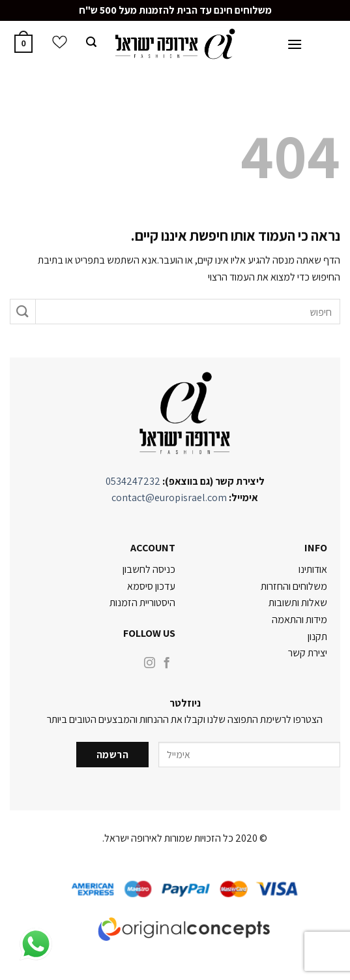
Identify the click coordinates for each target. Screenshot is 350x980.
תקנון (317, 636)
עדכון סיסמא (151, 586)
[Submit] (22, 312)
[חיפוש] (91, 44)
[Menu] (295, 46)
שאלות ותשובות (298, 603)
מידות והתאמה (299, 620)
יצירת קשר (308, 653)
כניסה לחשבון (149, 569)
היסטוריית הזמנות (142, 603)
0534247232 (133, 481)
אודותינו (313, 569)
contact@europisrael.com (169, 498)
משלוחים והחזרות (294, 586)
